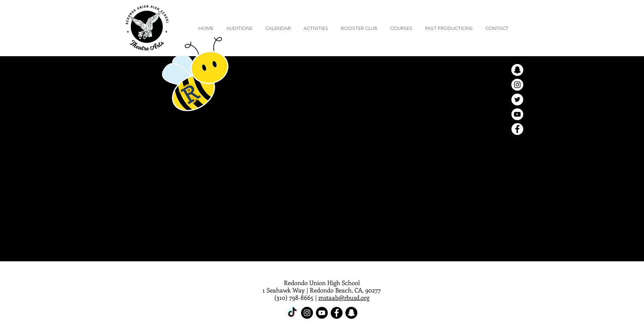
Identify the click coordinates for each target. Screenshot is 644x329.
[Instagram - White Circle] (517, 85)
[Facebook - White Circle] (517, 129)
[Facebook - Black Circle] (337, 313)
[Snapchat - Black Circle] (351, 313)
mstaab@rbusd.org (344, 297)
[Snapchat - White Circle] (517, 70)
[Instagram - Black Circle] (307, 313)
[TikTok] (292, 313)
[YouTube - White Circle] (517, 114)
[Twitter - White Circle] (517, 99)
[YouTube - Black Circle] (322, 313)
